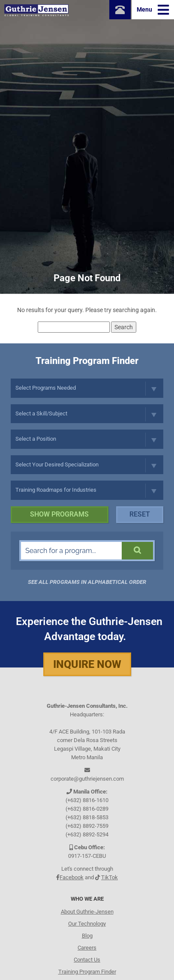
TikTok (109, 877)
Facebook (72, 877)
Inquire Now (87, 664)
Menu (153, 10)
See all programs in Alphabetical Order (87, 582)
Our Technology (87, 924)
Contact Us (87, 960)
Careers (87, 948)
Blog (87, 936)
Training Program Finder (87, 972)
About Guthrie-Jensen (87, 912)
